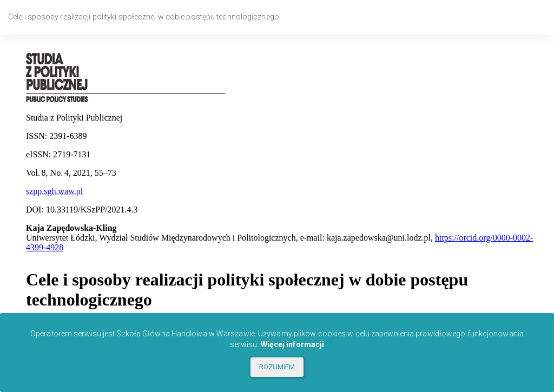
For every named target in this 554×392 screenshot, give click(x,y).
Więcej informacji (293, 344)
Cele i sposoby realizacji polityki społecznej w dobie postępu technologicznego (144, 17)
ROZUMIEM (277, 367)
